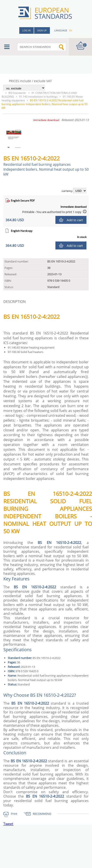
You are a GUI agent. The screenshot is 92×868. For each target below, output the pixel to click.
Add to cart (75, 220)
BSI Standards (17, 93)
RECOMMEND (42, 814)
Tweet (8, 824)
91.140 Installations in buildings (38, 97)
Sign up (42, 30)
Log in (26, 30)
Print (14, 814)
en (70, 30)
